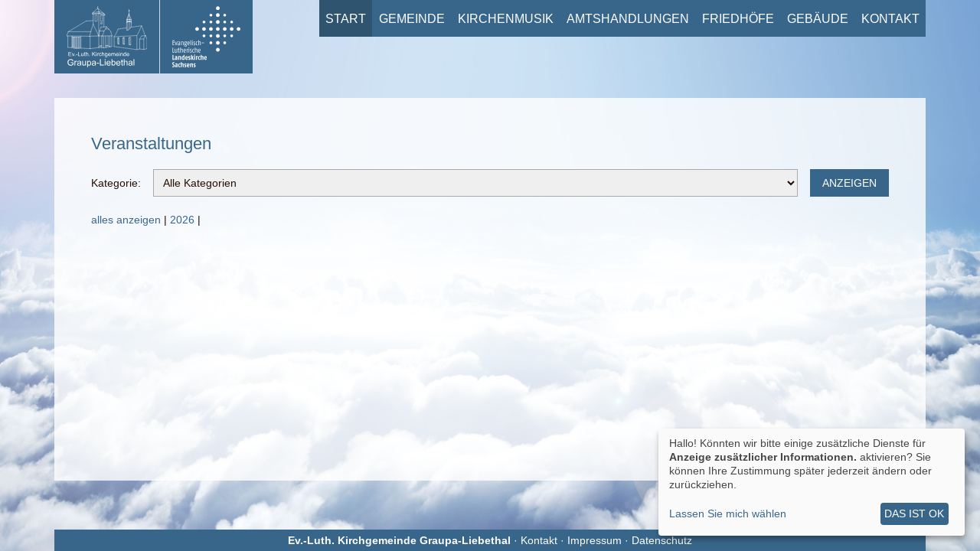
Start (346, 18)
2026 (182, 220)
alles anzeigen (126, 220)
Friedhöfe (738, 18)
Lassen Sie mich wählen (728, 514)
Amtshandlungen (628, 18)
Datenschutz (662, 540)
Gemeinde (412, 18)
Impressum (595, 540)
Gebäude (818, 18)
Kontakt (890, 18)
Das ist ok (914, 514)
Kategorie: (116, 183)
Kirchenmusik (506, 18)
